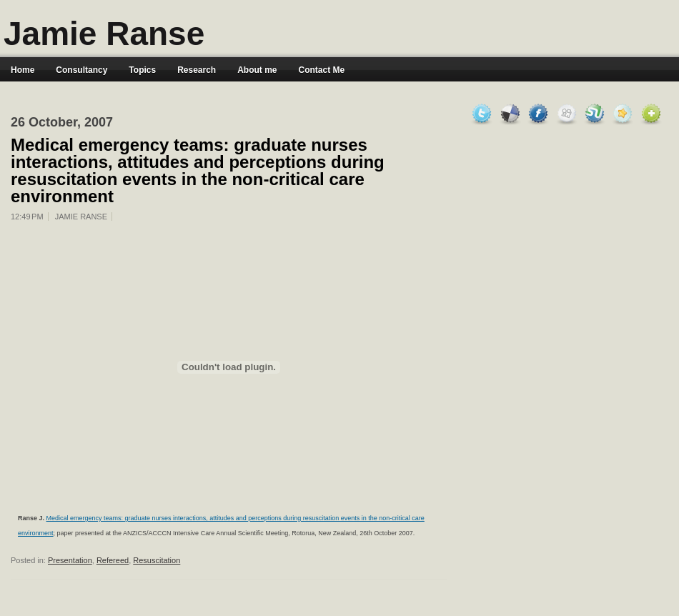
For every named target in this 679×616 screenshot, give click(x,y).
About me (257, 70)
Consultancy (81, 70)
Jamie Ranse (104, 34)
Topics (142, 70)
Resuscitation (157, 560)
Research (197, 70)
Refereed (113, 560)
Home (23, 70)
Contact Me (322, 70)
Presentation (70, 560)
